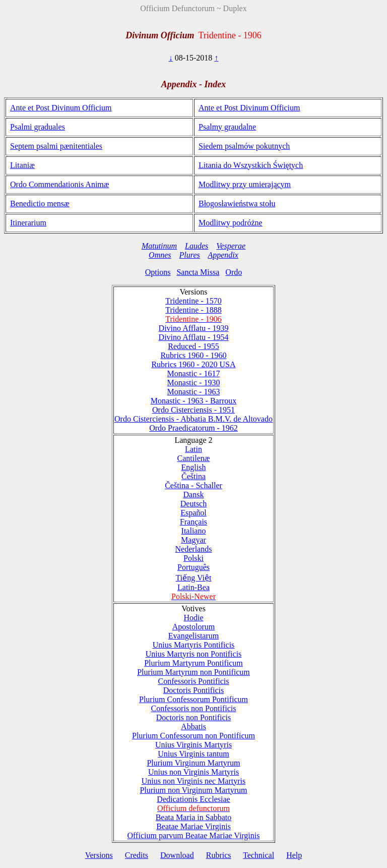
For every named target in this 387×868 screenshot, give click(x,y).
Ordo (234, 272)
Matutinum (159, 246)
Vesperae (231, 246)
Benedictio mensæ (40, 204)
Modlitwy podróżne (231, 223)
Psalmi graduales (38, 127)
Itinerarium (28, 223)
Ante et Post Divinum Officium (61, 108)
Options (158, 272)
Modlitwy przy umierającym (245, 184)
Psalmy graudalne (227, 127)
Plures (190, 255)
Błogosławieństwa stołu (237, 204)
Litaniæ (22, 165)
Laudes (197, 246)
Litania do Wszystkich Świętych (251, 165)
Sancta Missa (198, 272)
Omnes (160, 255)
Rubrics (219, 855)
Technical (259, 855)
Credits (137, 855)
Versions (99, 855)
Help (294, 855)
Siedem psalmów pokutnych (244, 146)
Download (177, 855)
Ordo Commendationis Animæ (59, 184)
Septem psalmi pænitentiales (56, 146)
